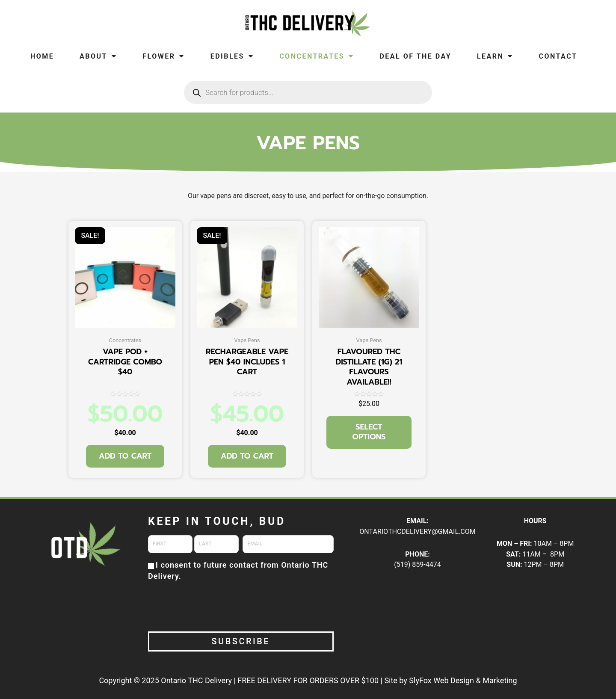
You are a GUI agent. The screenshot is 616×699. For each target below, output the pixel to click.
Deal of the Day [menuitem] (415, 56)
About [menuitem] (98, 56)
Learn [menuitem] (495, 56)
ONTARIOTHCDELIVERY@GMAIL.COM (417, 532)
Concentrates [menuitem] (317, 56)
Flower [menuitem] (164, 56)
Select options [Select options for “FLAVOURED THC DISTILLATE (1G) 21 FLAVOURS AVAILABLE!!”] (369, 432)
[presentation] (213, 605)
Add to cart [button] (125, 456)
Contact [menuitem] (558, 56)
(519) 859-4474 (417, 564)
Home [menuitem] (42, 56)
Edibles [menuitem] (232, 56)
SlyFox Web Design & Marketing (463, 680)
